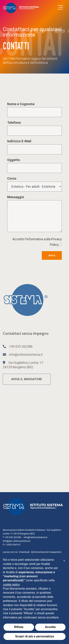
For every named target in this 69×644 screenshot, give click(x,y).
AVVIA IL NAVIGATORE (27, 379)
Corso (12, 178)
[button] (64, 561)
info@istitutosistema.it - (36, 537)
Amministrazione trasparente (46, 552)
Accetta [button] (50, 627)
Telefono (14, 123)
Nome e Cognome (21, 104)
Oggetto (14, 160)
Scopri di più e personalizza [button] (34, 636)
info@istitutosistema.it (26, 355)
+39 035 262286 (21, 346)
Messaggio (16, 197)
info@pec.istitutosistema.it (17, 541)
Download (24, 552)
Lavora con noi (10, 552)
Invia (52, 255)
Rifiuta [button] (19, 627)
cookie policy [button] (11, 585)
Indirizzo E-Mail (19, 141)
